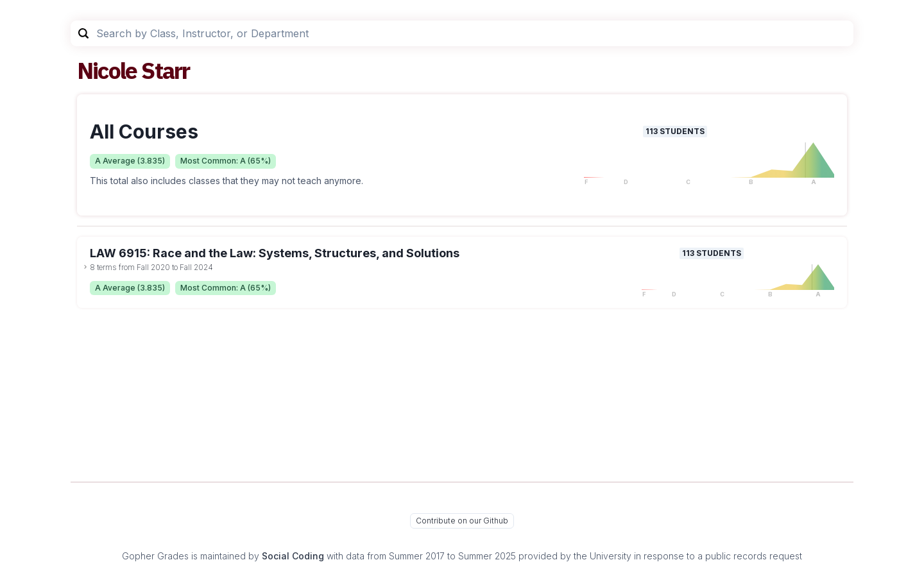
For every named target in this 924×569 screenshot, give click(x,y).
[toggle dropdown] (85, 267)
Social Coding (293, 556)
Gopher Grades (155, 556)
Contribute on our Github (462, 521)
